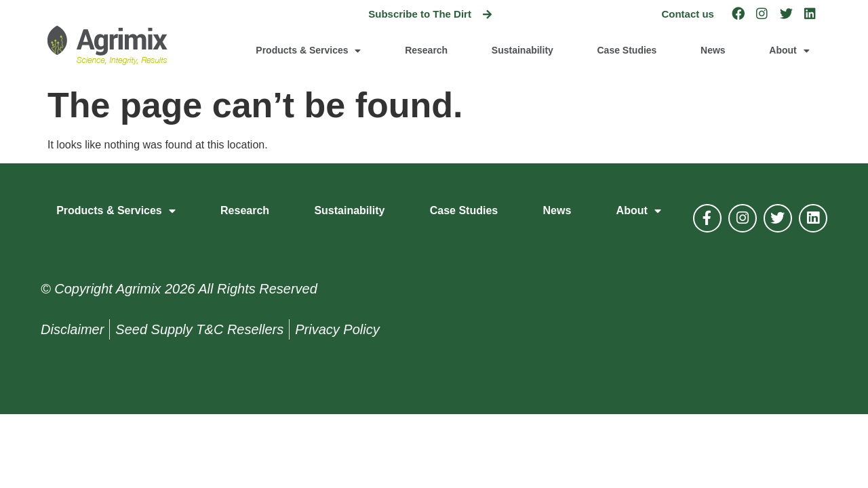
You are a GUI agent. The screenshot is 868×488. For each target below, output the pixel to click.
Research (426, 50)
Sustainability (522, 50)
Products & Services (308, 51)
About (789, 51)
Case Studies (627, 50)
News (713, 50)
